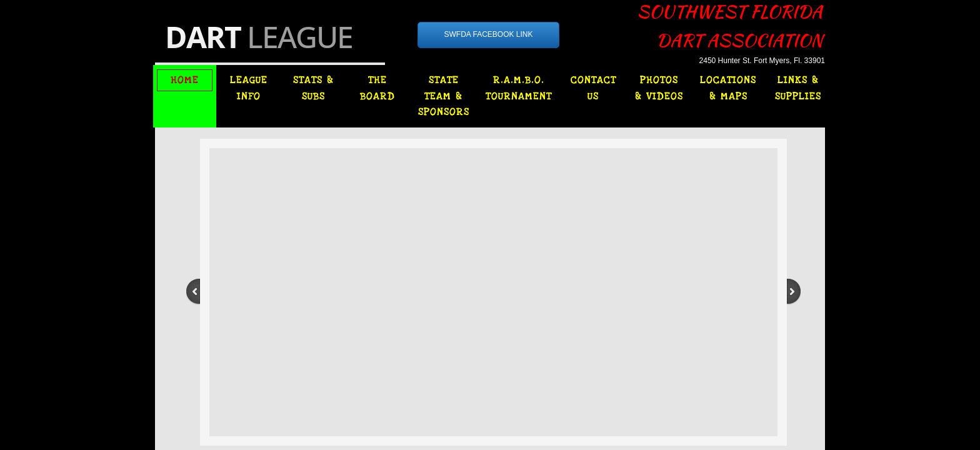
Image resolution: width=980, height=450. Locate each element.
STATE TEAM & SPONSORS (444, 96)
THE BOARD (377, 88)
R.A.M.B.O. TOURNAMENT (519, 88)
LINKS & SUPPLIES (798, 88)
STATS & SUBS (313, 88)
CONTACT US (593, 88)
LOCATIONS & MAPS (728, 88)
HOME (185, 80)
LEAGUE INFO (249, 88)
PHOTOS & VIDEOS (659, 88)
